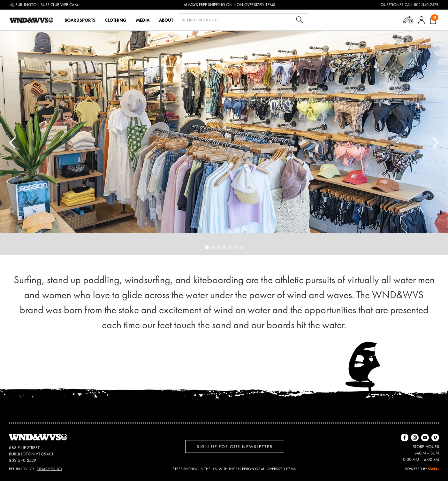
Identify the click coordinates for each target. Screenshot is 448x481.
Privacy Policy (49, 469)
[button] (408, 20)
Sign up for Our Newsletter (235, 446)
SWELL (433, 469)
